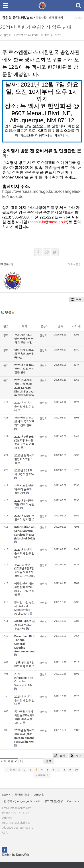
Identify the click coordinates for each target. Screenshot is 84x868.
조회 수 (76, 326)
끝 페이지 (42, 775)
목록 (75, 300)
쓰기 (59, 756)
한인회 (7, 35)
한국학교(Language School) (22, 801)
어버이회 (39, 795)
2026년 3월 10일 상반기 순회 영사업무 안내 (24, 369)
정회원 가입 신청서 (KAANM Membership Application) (24, 608)
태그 (75, 756)
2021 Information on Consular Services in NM (24, 680)
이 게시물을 (74, 264)
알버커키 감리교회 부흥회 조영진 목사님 (24, 354)
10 (76, 770)
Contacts (73, 801)
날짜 (60, 326)
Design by (16, 855)
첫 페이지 (13, 770)
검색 (49, 761)
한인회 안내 (22, 795)
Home (6, 795)
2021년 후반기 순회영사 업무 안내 (36, 27)
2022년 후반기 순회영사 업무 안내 (24, 406)
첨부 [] (6, 264)
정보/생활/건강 (53, 801)
